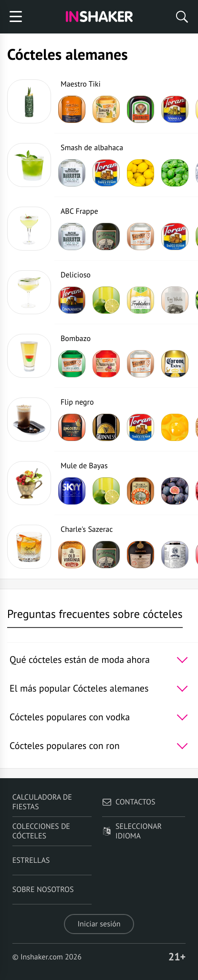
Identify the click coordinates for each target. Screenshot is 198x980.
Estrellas (31, 860)
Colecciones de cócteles (41, 831)
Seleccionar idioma (132, 831)
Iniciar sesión (99, 924)
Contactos (129, 802)
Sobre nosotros (43, 890)
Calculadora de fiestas (42, 802)
